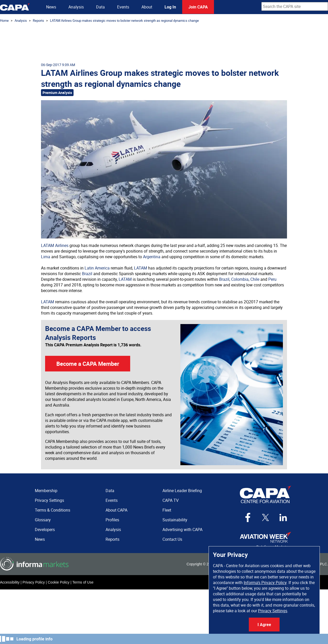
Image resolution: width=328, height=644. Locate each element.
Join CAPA (198, 7)
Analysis (76, 7)
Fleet (167, 510)
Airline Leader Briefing (182, 491)
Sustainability (175, 520)
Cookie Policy (59, 582)
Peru (272, 279)
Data (100, 7)
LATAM (141, 268)
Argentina (152, 257)
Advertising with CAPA (182, 529)
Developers (45, 529)
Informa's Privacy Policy (265, 583)
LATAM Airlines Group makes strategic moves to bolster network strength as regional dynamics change (124, 20)
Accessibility (10, 582)
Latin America (97, 268)
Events (123, 7)
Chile (255, 279)
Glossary (43, 520)
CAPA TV (171, 500)
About (147, 7)
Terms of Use (83, 582)
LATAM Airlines (55, 245)
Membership (46, 491)
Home (4, 20)
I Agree (264, 625)
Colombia (240, 279)
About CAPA (116, 510)
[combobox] (295, 6)
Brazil (87, 274)
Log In (170, 7)
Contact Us (172, 539)
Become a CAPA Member (88, 364)
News (51, 7)
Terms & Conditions (53, 510)
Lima (46, 257)
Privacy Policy (34, 582)
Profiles (112, 520)
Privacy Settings (273, 611)
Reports (38, 20)
